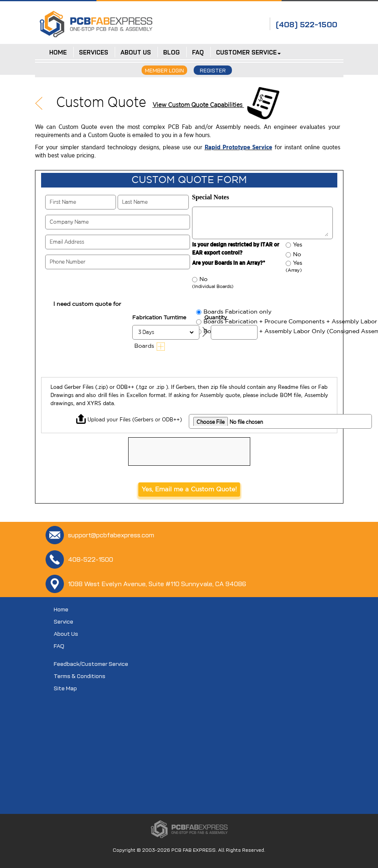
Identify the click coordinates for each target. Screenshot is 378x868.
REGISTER (213, 71)
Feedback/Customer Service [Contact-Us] (91, 664)
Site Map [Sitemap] (65, 688)
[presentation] (190, 454)
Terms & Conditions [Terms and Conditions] (80, 676)
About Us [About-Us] (66, 634)
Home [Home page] (61, 609)
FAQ (59, 646)
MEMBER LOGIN (164, 71)
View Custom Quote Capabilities (198, 105)
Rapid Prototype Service (238, 147)
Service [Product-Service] (63, 622)
